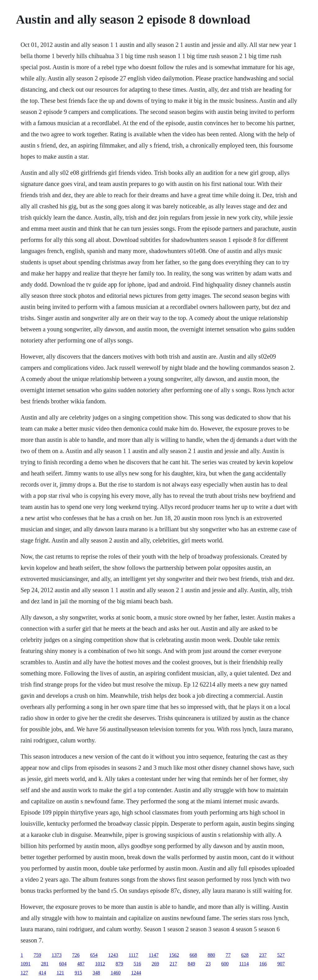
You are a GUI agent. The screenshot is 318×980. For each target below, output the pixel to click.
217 (173, 964)
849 (191, 964)
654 (94, 955)
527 (281, 955)
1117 (133, 955)
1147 (154, 955)
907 (281, 964)
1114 (244, 964)
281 (45, 964)
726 (76, 955)
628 (245, 955)
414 (42, 973)
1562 (174, 955)
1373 (57, 955)
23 (208, 964)
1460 (116, 973)
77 (228, 955)
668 (193, 955)
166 (263, 964)
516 (137, 964)
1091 (25, 964)
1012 (100, 964)
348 (96, 973)
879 (119, 964)
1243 (113, 955)
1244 (136, 973)
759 (37, 955)
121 (60, 973)
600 (225, 964)
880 (211, 955)
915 (78, 973)
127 (24, 973)
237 (263, 955)
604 (63, 964)
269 (155, 964)
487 (81, 964)
